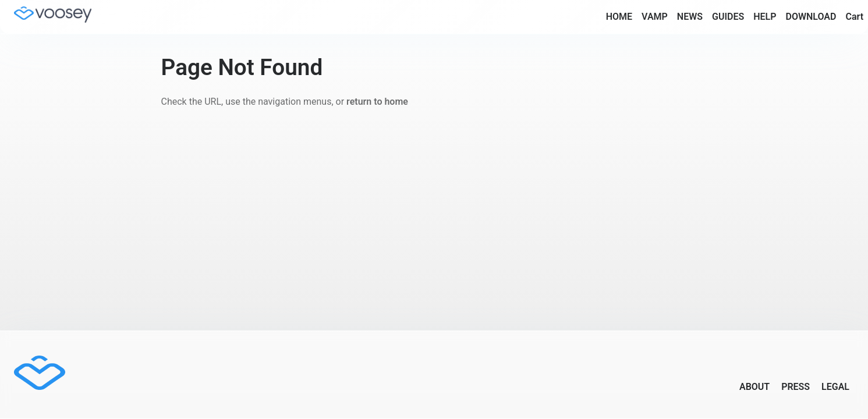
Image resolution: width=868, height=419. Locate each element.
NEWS (690, 17)
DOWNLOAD (811, 17)
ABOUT (754, 387)
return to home (377, 102)
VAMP (655, 17)
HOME (619, 17)
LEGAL (835, 387)
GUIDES (728, 17)
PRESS (796, 387)
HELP (765, 17)
